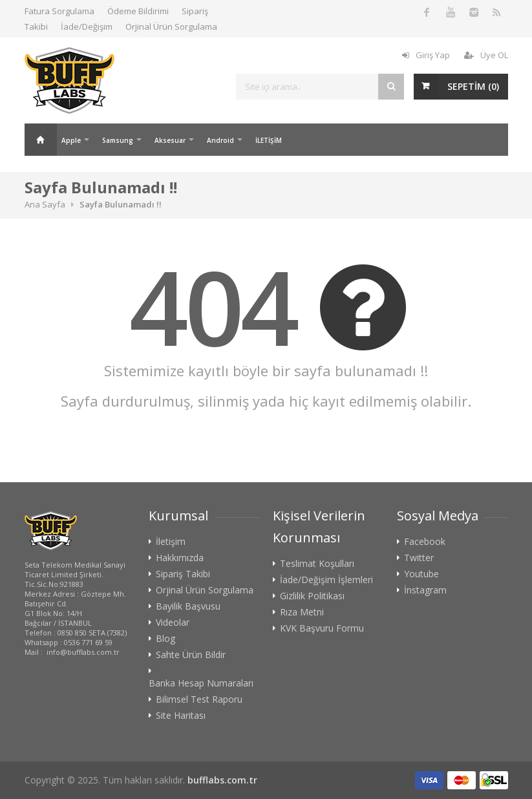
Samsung (118, 140)
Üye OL (486, 55)
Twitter (419, 558)
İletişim (171, 542)
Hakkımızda (180, 558)
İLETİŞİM (269, 140)
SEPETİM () (473, 86)
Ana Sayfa (41, 140)
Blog (165, 639)
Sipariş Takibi (183, 574)
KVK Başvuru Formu (322, 628)
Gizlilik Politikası (312, 596)
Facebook (425, 542)
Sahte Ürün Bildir (191, 655)
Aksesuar (170, 140)
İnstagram (425, 590)
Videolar (173, 623)
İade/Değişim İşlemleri (326, 580)
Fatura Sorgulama (59, 11)
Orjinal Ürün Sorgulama (171, 27)
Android (220, 140)
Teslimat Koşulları (317, 564)
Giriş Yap (426, 55)
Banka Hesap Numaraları (201, 683)
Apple (71, 140)
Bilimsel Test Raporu (199, 699)
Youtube (421, 574)
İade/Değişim (87, 27)
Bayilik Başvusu (188, 606)
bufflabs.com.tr (222, 780)
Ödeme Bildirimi (138, 11)
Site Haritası (181, 716)
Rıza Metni (302, 612)
